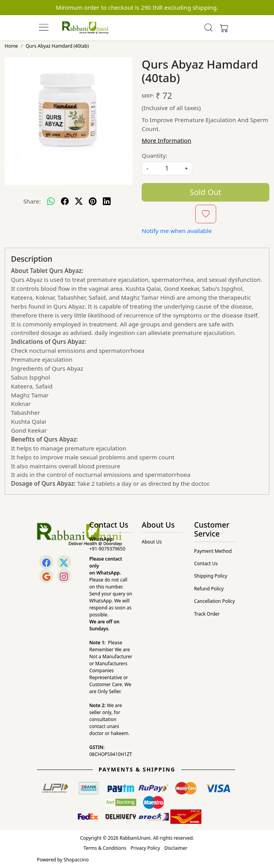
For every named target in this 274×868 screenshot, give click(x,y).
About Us (152, 542)
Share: (32, 201)
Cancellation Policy (214, 601)
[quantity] (167, 168)
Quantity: (154, 155)
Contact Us (206, 563)
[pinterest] (93, 202)
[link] (209, 28)
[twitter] (79, 202)
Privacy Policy (146, 848)
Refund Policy (209, 589)
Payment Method (213, 551)
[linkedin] (107, 202)
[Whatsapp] (51, 202)
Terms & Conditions (105, 848)
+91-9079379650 (107, 549)
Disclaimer (176, 848)
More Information (166, 140)
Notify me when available (177, 231)
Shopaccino (76, 860)
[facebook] (65, 202)
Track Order (207, 614)
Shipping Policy (211, 576)
